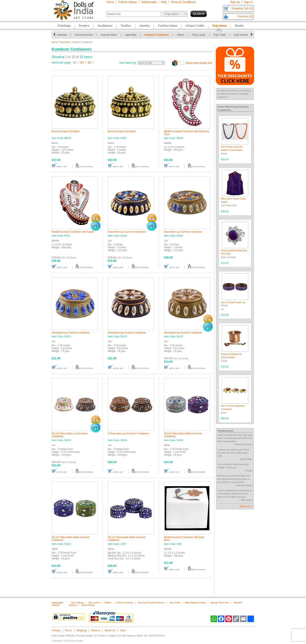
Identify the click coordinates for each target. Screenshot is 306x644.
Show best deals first (199, 63)
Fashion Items (168, 26)
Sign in (248, 2)
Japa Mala (131, 35)
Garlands (62, 35)
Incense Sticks (109, 35)
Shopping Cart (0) (242, 8)
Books (239, 26)
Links (123, 630)
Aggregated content (57, 604)
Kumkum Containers (157, 35)
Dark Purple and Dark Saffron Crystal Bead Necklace (232, 150)
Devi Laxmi (94, 603)
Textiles (126, 26)
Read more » (246, 506)
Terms (68, 630)
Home (110, 2)
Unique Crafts (195, 26)
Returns (96, 630)
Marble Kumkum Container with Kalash (73, 232)
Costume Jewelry (125, 603)
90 (89, 63)
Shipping (81, 630)
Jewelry (144, 26)
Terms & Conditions (183, 2)
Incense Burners (84, 35)
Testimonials (149, 2)
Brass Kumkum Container (66, 131)
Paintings (64, 26)
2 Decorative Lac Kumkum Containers (128, 434)
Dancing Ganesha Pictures (151, 603)
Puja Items (65, 42)
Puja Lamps (199, 35)
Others (180, 35)
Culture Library (127, 2)
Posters (84, 26)
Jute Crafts (175, 603)
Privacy (56, 630)
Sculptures (105, 26)
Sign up (235, 2)
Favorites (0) (245, 16)
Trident (108, 603)
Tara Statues (77, 603)
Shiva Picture (88, 605)
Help (164, 2)
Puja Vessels (241, 35)
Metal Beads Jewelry (195, 603)
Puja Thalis (220, 35)
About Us (110, 630)
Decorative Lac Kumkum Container (127, 232)
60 (82, 63)
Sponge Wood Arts (220, 603)
